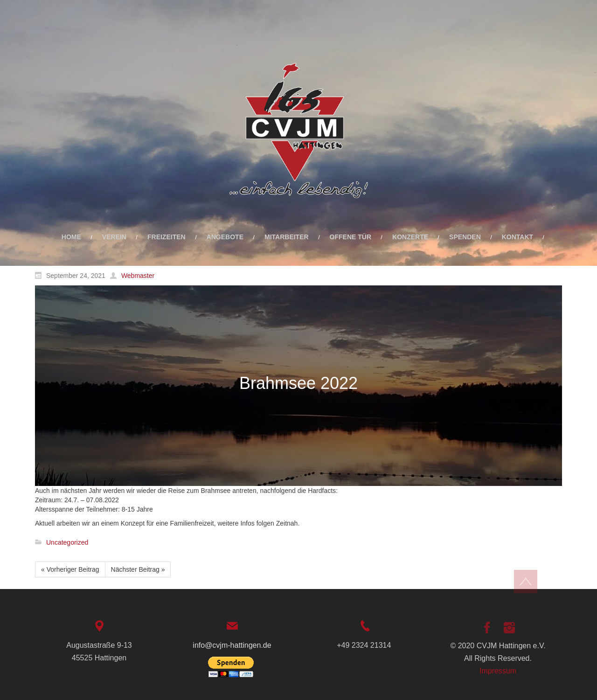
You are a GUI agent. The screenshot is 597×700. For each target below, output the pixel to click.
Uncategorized (67, 542)
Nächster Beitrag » (138, 569)
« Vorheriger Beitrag (70, 569)
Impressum (498, 671)
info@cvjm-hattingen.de (232, 645)
